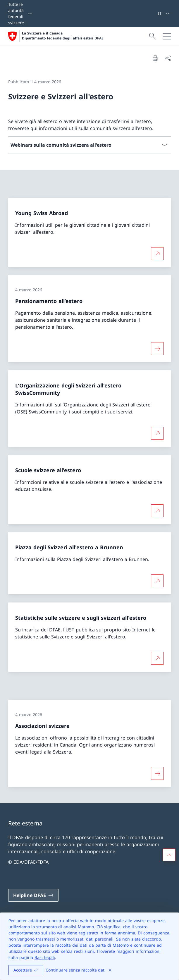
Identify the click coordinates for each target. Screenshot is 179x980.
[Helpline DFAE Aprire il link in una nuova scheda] (33, 895)
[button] (169, 855)
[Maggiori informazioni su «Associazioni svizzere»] (157, 773)
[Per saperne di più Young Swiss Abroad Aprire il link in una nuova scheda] (157, 253)
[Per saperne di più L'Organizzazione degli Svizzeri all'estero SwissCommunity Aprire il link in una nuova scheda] (157, 433)
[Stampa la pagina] (155, 58)
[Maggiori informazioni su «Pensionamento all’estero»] (157, 349)
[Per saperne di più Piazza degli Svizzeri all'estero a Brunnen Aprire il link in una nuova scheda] (157, 581)
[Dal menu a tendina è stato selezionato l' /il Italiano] (164, 13)
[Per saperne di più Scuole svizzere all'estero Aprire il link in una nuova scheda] (157, 510)
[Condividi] (168, 58)
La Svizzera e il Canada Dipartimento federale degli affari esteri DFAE (63, 36)
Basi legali (45, 957)
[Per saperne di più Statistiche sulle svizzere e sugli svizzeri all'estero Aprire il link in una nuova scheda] (157, 658)
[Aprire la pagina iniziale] (56, 36)
